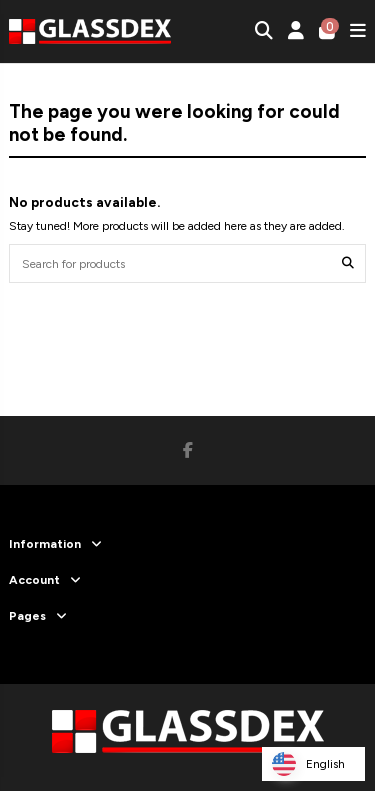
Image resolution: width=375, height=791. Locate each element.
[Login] (296, 31)
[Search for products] (348, 263)
